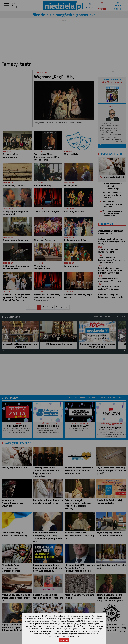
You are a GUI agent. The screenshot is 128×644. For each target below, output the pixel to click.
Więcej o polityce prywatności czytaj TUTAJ (64, 636)
